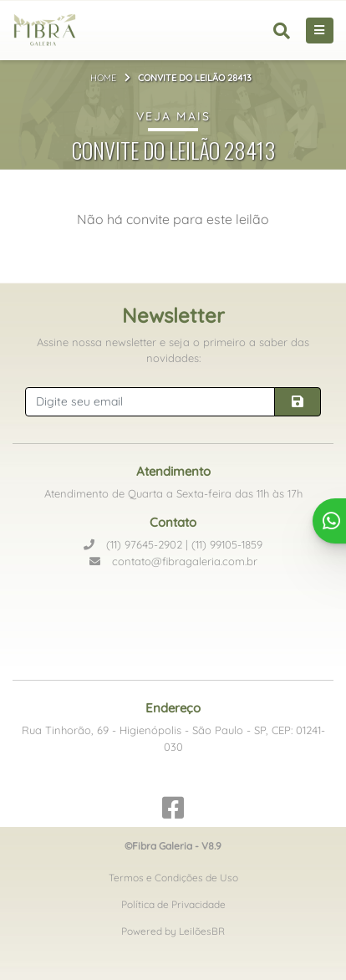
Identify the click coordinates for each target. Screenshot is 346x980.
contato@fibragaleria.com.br (173, 561)
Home (103, 78)
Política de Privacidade (173, 904)
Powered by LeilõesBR (173, 931)
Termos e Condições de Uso (173, 878)
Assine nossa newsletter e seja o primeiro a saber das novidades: (173, 350)
